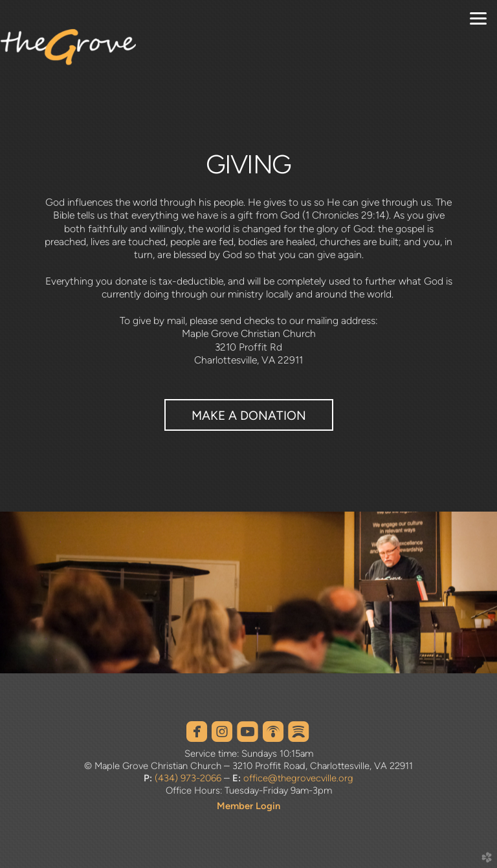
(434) (166, 778)
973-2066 (200, 778)
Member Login (248, 806)
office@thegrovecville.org (298, 778)
